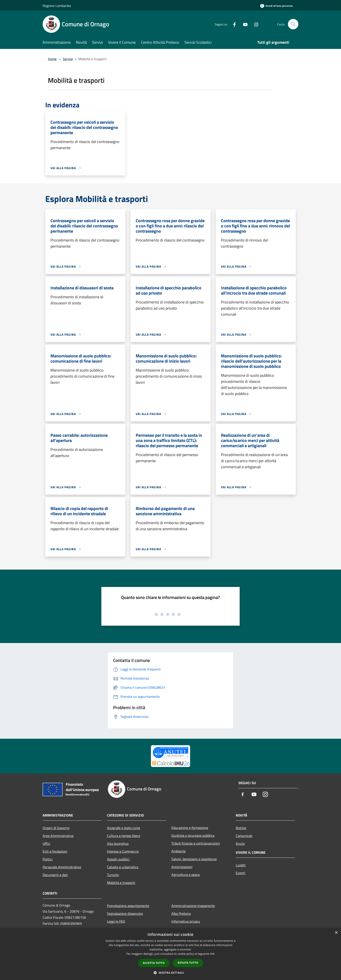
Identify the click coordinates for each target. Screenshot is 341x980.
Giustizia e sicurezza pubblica (193, 835)
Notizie (241, 828)
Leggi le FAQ (116, 921)
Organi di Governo (56, 828)
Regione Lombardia (57, 6)
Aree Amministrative (58, 836)
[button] (170, 973)
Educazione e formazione (190, 828)
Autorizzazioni (182, 867)
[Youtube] (244, 24)
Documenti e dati (55, 875)
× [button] (336, 933)
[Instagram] (254, 24)
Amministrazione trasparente (193, 906)
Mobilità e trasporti (121, 883)
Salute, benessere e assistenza (194, 859)
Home (52, 59)
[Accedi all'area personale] (276, 6)
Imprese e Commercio (123, 851)
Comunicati (244, 836)
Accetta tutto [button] (154, 963)
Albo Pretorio (181, 913)
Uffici (46, 843)
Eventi (241, 873)
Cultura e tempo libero (124, 836)
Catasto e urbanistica (123, 867)
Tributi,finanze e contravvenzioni (196, 843)
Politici (48, 859)
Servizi (68, 59)
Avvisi (240, 843)
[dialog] (170, 954)
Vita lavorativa (118, 843)
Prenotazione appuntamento (128, 906)
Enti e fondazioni (55, 851)
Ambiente (179, 851)
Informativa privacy (186, 921)
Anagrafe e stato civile (124, 828)
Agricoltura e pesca (186, 875)
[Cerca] (293, 24)
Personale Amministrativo (62, 867)
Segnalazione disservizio (125, 913)
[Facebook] (233, 24)
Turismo (113, 875)
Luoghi (241, 865)
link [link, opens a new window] (212, 954)
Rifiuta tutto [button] (188, 963)
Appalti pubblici (118, 859)
